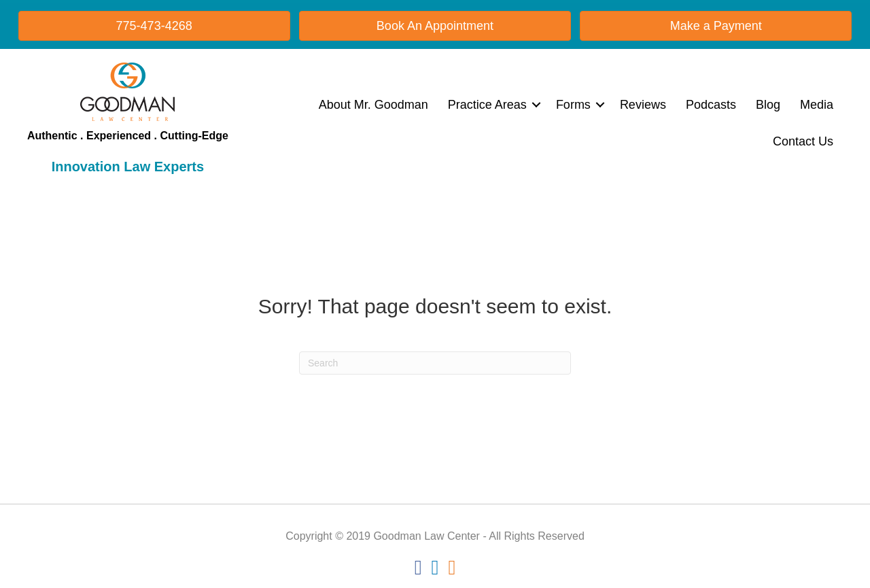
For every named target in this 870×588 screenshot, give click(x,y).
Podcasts (711, 105)
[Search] (435, 363)
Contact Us (803, 141)
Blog (768, 105)
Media (817, 105)
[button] (536, 105)
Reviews (643, 105)
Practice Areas (487, 105)
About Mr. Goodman (373, 105)
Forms (573, 105)
